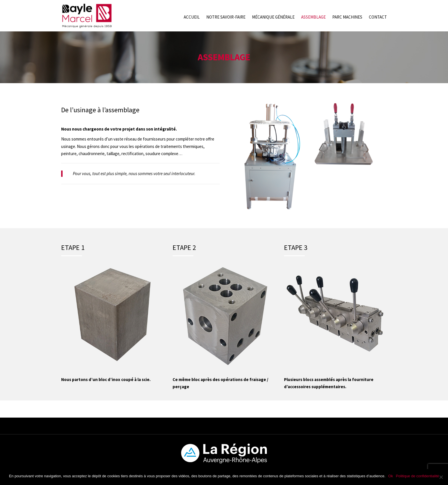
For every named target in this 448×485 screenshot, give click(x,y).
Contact (378, 17)
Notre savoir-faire (226, 17)
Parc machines (347, 17)
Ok (391, 476)
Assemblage (313, 17)
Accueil (192, 17)
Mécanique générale (273, 17)
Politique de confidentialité (417, 476)
